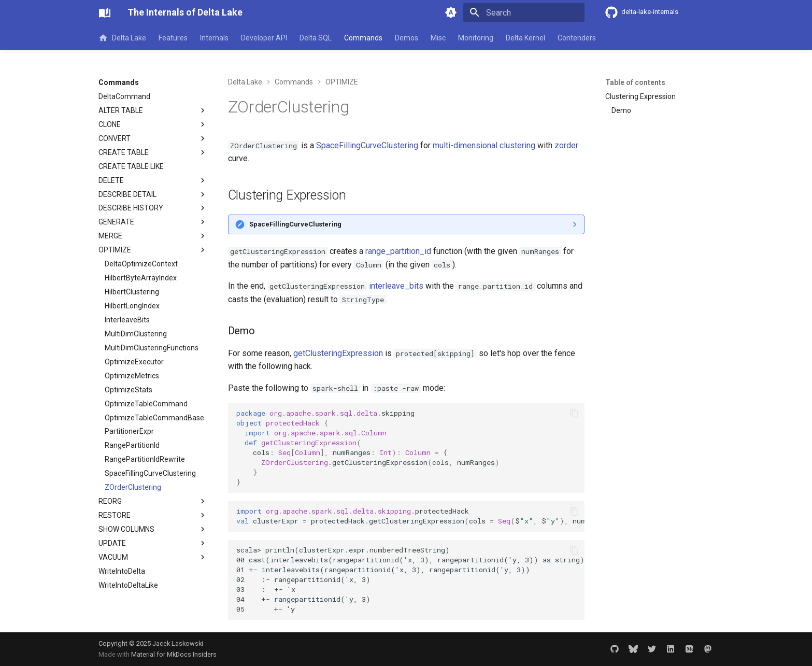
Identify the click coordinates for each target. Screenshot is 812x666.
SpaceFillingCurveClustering (367, 145)
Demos (407, 38)
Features (173, 38)
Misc (438, 38)
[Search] (524, 12)
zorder (566, 145)
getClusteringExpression (338, 353)
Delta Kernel (525, 38)
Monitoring (476, 38)
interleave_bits (396, 286)
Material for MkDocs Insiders (174, 654)
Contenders (577, 38)
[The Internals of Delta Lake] (105, 12)
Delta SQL (316, 38)
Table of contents (635, 82)
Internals (214, 38)
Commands (363, 38)
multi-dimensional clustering (484, 145)
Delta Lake (122, 38)
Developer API (264, 38)
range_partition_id (398, 251)
